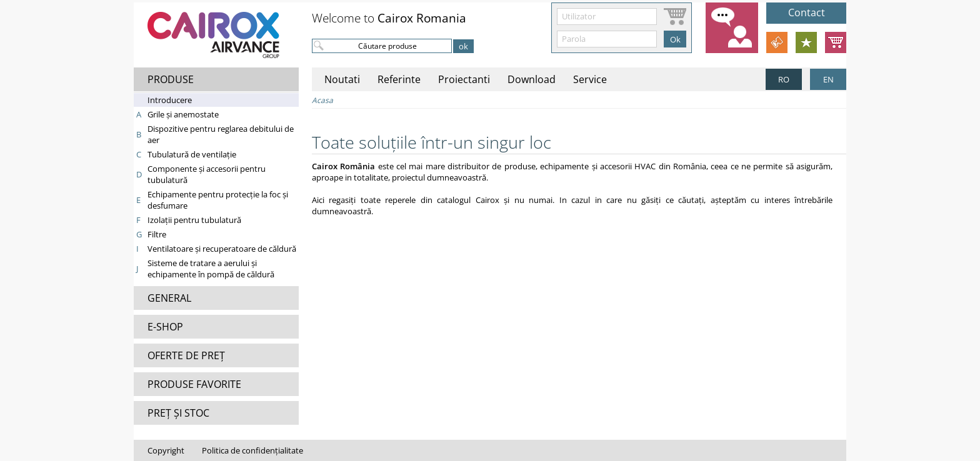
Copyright (166, 450)
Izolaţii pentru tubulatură (194, 220)
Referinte (399, 79)
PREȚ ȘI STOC (178, 413)
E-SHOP (165, 327)
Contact (807, 12)
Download (532, 79)
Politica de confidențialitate (252, 450)
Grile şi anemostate (183, 114)
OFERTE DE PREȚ (186, 355)
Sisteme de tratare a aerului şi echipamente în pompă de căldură (211, 269)
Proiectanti (464, 79)
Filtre (157, 234)
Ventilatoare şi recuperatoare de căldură (222, 249)
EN (828, 79)
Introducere (170, 100)
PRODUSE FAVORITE (194, 384)
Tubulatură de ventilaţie (192, 154)
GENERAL (169, 298)
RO (784, 79)
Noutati (342, 79)
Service (590, 79)
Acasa (322, 100)
